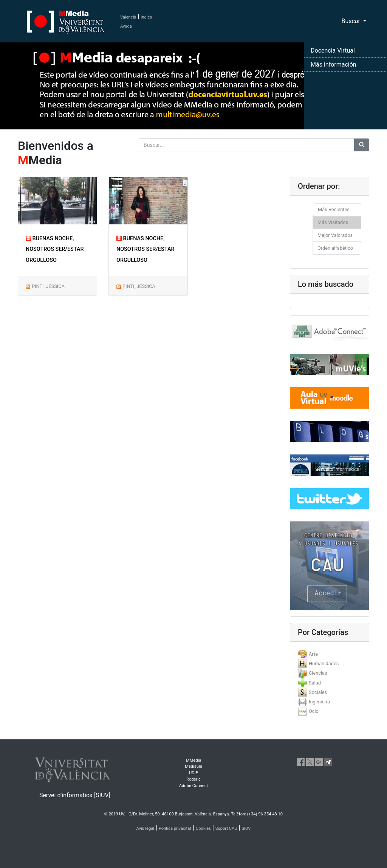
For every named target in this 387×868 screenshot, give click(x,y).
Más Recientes (334, 209)
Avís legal (146, 828)
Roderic (193, 779)
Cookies (203, 828)
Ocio (314, 711)
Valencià (128, 17)
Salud (315, 683)
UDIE (193, 773)
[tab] (330, 654)
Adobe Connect (193, 786)
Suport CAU (226, 828)
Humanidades (324, 663)
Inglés (146, 17)
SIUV (246, 828)
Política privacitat (175, 828)
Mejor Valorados (335, 235)
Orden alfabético (335, 248)
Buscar (351, 21)
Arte (313, 654)
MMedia (194, 760)
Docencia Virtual (333, 51)
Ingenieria (319, 702)
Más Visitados (333, 222)
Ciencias (318, 673)
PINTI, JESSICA (48, 286)
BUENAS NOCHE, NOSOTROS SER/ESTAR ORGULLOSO (55, 250)
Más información (334, 65)
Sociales (318, 692)
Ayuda (126, 26)
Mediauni (193, 766)
